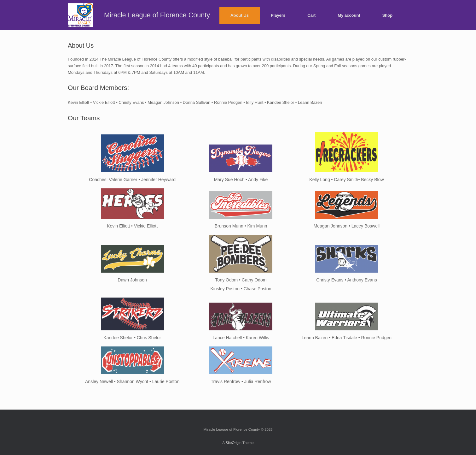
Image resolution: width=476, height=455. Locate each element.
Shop (388, 15)
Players (278, 15)
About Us (240, 15)
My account (349, 15)
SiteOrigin (233, 443)
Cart (311, 15)
